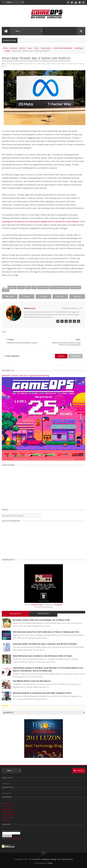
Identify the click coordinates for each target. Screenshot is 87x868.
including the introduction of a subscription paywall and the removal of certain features (40, 222)
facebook (13, 48)
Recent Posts (43, 614)
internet (22, 48)
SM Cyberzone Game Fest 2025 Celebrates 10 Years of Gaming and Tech (46, 632)
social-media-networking (63, 48)
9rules (50, 863)
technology (79, 48)
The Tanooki (6, 803)
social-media (46, 48)
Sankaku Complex (8, 812)
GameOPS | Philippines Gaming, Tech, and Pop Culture (53, 859)
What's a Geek (7, 809)
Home (5, 48)
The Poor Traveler (8, 806)
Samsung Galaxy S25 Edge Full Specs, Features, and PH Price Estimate (45, 644)
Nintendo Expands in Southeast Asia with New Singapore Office (42, 693)
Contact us (79, 771)
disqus (61, 356)
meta (30, 48)
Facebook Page (37, 605)
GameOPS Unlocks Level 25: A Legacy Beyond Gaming (25, 376)
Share (26, 296)
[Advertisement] (44, 488)
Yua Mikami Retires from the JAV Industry (32, 681)
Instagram (58, 605)
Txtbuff (5, 820)
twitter (8, 51)
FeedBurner (16, 838)
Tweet (10, 296)
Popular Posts (16, 614)
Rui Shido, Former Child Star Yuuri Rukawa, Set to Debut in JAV (41, 620)
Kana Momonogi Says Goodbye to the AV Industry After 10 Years (42, 656)
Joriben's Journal (8, 817)
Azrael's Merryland (9, 815)
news (36, 48)
